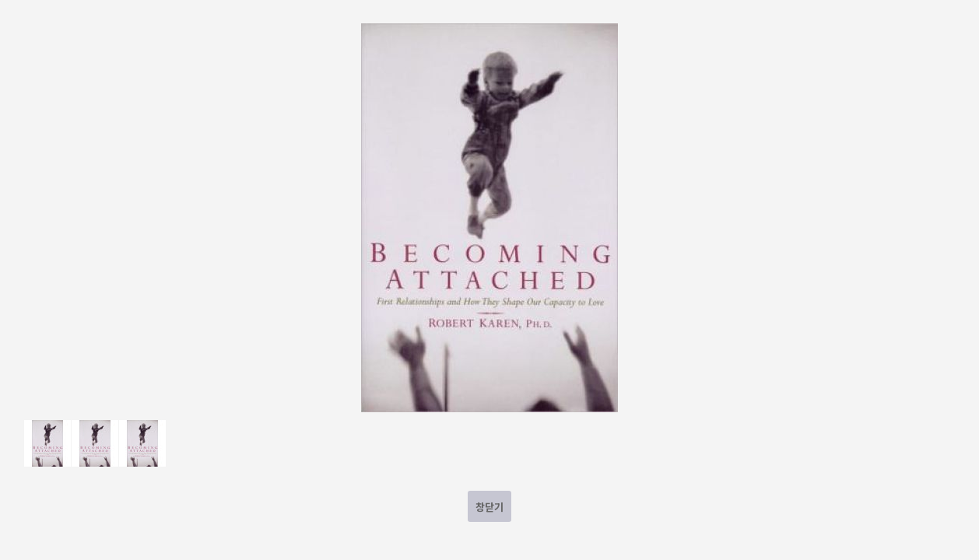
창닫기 (489, 507)
